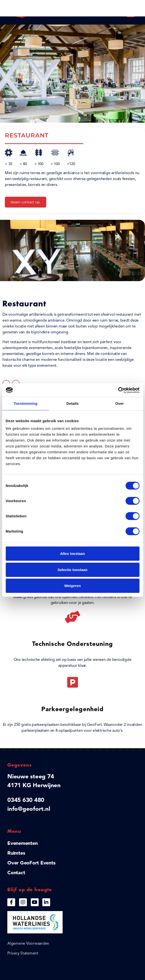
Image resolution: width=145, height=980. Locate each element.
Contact (16, 873)
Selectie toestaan (72, 569)
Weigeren (72, 586)
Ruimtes (16, 853)
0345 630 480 (26, 800)
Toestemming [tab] (25, 403)
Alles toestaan (73, 554)
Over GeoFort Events (31, 863)
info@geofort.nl (29, 809)
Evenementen (22, 844)
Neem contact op (25, 202)
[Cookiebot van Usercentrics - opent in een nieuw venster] (118, 390)
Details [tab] (73, 403)
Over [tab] (120, 403)
